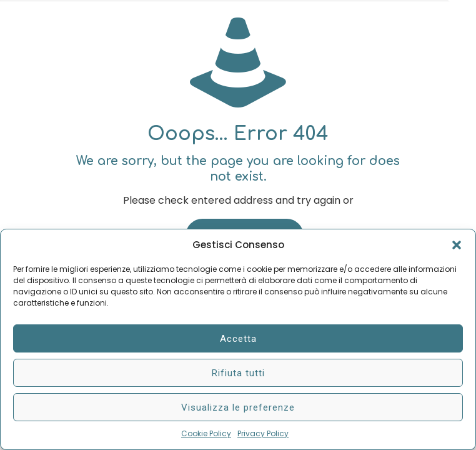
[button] (457, 245)
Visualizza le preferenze (238, 407)
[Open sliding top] (462, 14)
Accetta (238, 339)
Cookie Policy (206, 433)
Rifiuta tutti (238, 373)
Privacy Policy (263, 433)
